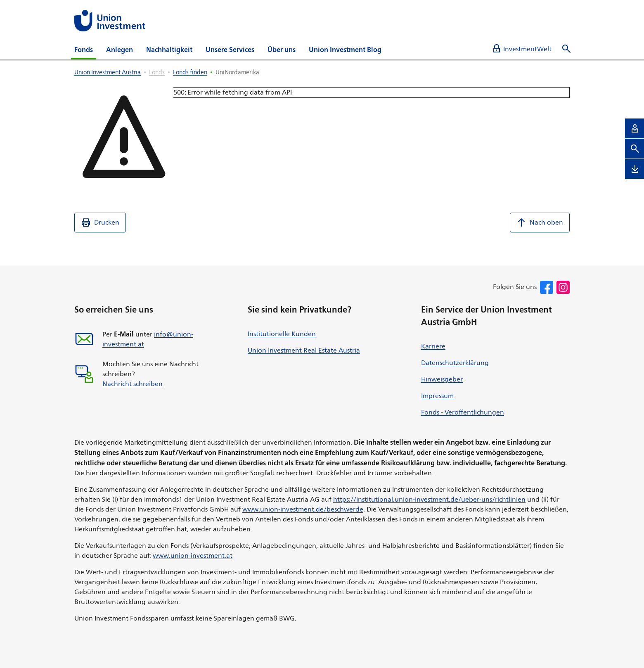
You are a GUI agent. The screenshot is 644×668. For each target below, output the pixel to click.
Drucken (100, 223)
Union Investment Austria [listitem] (108, 72)
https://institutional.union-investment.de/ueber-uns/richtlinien (429, 499)
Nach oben (540, 223)
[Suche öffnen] (566, 49)
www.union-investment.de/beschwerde (303, 509)
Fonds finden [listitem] (190, 72)
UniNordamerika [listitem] (237, 72)
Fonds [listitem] (157, 72)
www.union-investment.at (193, 555)
